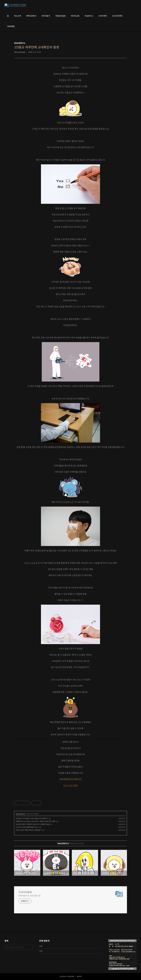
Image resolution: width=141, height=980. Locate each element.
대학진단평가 (31, 16)
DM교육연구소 (21, 814)
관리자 (79, 976)
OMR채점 (11, 26)
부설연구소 (89, 16)
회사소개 (17, 16)
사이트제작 (103, 16)
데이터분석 (46, 16)
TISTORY (71, 976)
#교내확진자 (68, 502)
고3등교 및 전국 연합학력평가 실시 (27, 827)
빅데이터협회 (25, 892)
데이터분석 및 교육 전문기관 (29, 896)
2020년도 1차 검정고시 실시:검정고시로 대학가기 (32, 818)
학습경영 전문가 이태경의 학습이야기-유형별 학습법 (32, 824)
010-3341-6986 (71, 785)
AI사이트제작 (117, 16)
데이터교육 (75, 16)
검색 (30, 947)
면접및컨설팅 (61, 16)
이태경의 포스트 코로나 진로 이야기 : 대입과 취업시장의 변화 (35, 821)
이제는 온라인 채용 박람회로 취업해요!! (28, 830)
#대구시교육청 (31, 563)
